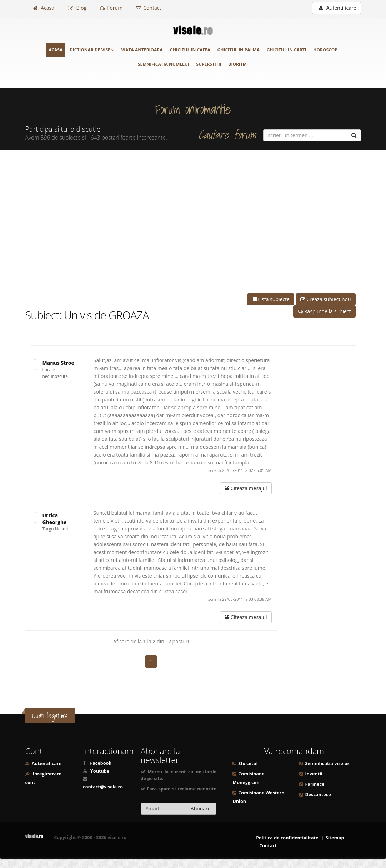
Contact (149, 8)
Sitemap (335, 838)
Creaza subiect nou (326, 299)
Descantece (318, 795)
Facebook (101, 763)
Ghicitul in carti (287, 50)
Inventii (314, 774)
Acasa (44, 8)
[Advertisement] (193, 222)
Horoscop (325, 50)
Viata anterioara (142, 50)
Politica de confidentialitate (287, 838)
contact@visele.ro (103, 787)
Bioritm (237, 64)
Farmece (315, 784)
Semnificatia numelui (164, 64)
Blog (77, 8)
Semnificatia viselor (327, 764)
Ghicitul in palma (239, 50)
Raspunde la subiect (324, 311)
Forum (111, 8)
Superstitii (209, 64)
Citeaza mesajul (246, 488)
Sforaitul (248, 764)
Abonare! (201, 809)
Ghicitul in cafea (190, 50)
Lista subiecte (271, 299)
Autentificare (337, 8)
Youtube (100, 771)
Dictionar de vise (92, 50)
